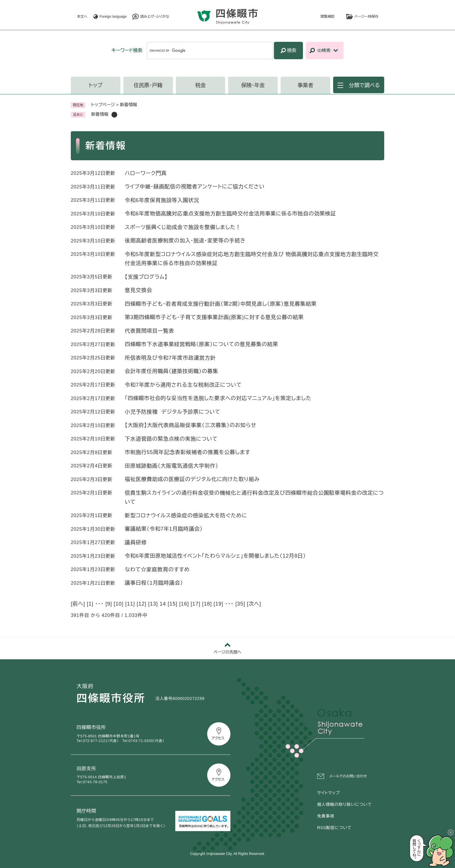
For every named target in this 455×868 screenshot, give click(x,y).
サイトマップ (328, 793)
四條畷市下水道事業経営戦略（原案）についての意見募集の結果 (202, 344)
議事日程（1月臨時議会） (154, 583)
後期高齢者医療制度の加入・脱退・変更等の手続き (185, 241)
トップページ (103, 105)
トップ (96, 85)
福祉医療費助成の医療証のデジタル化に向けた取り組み (192, 479)
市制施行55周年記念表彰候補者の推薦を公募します (188, 452)
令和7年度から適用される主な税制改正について (183, 385)
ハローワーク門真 (146, 173)
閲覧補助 (328, 17)
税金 (201, 85)
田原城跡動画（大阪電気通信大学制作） (173, 466)
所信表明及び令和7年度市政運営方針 (170, 358)
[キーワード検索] (210, 51)
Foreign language (113, 17)
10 (119, 604)
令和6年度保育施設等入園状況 (162, 200)
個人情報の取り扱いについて (344, 804)
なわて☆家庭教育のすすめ (157, 570)
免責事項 (326, 816)
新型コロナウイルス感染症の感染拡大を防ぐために (186, 516)
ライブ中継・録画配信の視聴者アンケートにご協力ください (195, 187)
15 (173, 604)
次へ (254, 604)
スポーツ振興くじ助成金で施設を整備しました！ (183, 227)
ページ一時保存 (366, 17)
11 (130, 604)
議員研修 (136, 543)
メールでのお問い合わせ (348, 776)
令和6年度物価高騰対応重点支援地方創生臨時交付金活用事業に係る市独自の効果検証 (230, 214)
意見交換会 (139, 290)
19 (219, 604)
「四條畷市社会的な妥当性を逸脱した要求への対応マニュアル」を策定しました (218, 398)
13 (153, 604)
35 (240, 604)
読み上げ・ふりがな (155, 17)
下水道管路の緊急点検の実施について (171, 439)
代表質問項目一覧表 (149, 331)
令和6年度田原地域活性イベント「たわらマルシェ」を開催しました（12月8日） (215, 556)
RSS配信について (334, 828)
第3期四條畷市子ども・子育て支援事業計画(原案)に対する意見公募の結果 (214, 317)
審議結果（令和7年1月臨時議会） (164, 529)
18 (207, 604)
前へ (78, 604)
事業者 (306, 85)
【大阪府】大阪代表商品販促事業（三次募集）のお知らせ (191, 425)
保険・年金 (253, 85)
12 (142, 604)
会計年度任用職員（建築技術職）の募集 (171, 371)
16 (184, 604)
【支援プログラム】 (146, 277)
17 (196, 604)
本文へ (82, 17)
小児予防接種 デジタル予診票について (173, 412)
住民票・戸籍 (148, 85)
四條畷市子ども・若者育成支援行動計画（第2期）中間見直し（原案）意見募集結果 (221, 304)
